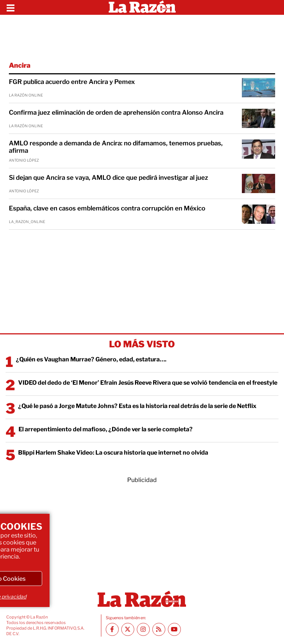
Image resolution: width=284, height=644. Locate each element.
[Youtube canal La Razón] (174, 629)
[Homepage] (142, 7)
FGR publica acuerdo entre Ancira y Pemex (72, 82)
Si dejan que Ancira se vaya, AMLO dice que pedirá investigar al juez (109, 178)
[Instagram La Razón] (143, 629)
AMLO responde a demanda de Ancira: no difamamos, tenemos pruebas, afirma (116, 147)
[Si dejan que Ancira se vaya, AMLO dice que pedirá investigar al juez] (258, 183)
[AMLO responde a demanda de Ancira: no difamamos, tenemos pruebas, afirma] (258, 149)
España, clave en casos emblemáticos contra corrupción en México (107, 208)
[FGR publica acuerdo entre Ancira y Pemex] (258, 88)
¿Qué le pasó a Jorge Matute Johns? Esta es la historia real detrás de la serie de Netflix (137, 406)
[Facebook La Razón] (112, 629)
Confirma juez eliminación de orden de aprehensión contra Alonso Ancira (116, 112)
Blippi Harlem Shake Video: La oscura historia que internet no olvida (113, 453)
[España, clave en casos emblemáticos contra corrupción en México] (258, 214)
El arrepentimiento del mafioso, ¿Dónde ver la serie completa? (106, 429)
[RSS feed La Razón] (159, 629)
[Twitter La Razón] (128, 629)
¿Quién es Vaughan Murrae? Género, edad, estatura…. (91, 359)
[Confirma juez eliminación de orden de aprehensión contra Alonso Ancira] (258, 118)
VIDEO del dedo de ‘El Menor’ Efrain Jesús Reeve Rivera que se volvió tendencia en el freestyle (148, 383)
